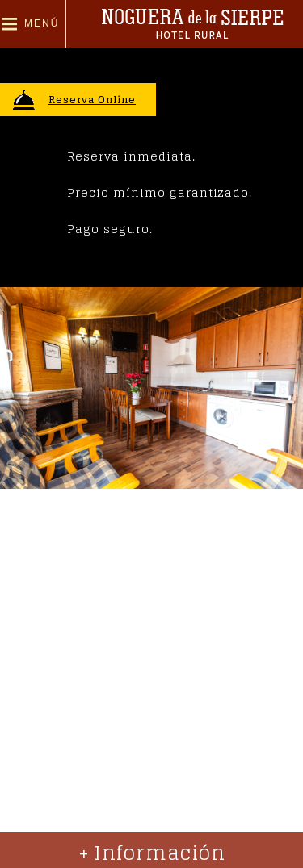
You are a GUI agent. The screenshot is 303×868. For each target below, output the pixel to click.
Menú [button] (42, 23)
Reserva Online (92, 100)
